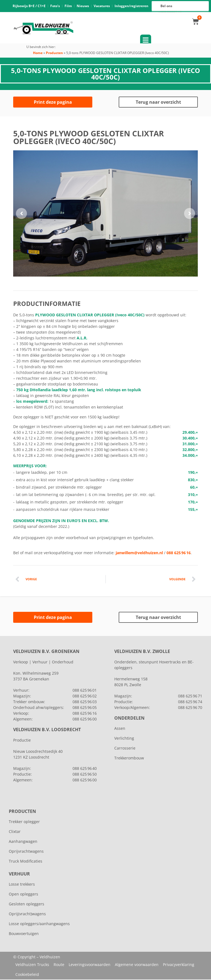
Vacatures (102, 6)
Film (68, 6)
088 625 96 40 (85, 769)
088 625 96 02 (85, 696)
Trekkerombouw (129, 758)
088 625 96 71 (190, 696)
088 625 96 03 (85, 702)
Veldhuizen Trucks (32, 965)
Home (38, 53)
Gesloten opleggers (27, 904)
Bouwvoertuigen (24, 934)
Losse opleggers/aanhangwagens (39, 924)
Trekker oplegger (24, 822)
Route (59, 965)
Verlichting (124, 739)
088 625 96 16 (171, 12)
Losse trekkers (22, 885)
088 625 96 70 (190, 708)
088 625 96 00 (171, 13)
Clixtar (15, 832)
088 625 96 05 (85, 708)
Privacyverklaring (179, 965)
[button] (21, 214)
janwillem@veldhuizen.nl (139, 553)
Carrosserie (125, 749)
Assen (120, 729)
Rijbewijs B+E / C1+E (29, 6)
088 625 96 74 (190, 702)
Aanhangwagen (23, 842)
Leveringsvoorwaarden (90, 965)
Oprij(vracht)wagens (27, 914)
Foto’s (55, 6)
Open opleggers (23, 895)
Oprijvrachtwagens (26, 852)
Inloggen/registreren (131, 6)
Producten (54, 53)
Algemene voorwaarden (137, 965)
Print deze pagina (53, 103)
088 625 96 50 (85, 775)
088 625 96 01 (85, 691)
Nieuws (83, 6)
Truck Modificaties (26, 862)
